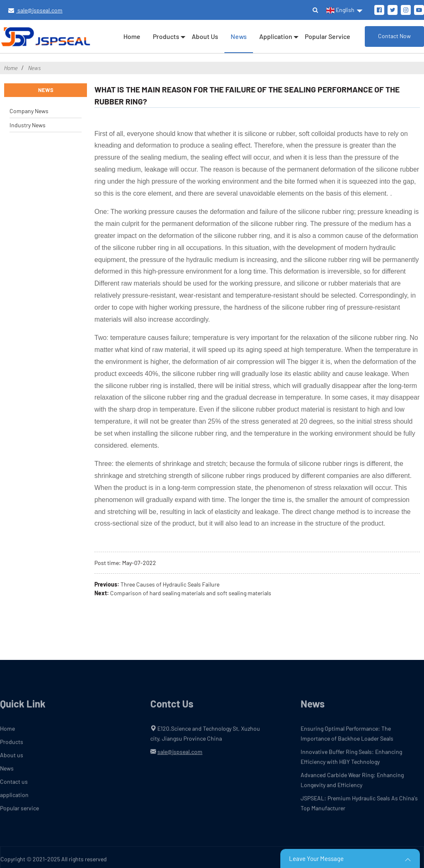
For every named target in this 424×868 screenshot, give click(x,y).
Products (166, 36)
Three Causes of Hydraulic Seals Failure (170, 584)
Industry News (28, 125)
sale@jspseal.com (35, 10)
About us (205, 36)
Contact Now (394, 36)
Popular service (328, 36)
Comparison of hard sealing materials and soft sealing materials (191, 593)
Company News (29, 111)
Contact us (14, 785)
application (276, 36)
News (239, 36)
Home (132, 36)
